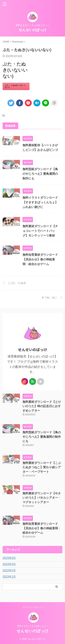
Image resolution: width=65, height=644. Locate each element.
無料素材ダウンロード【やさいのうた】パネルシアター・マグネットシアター (42, 498)
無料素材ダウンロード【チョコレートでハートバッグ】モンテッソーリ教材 (40, 231)
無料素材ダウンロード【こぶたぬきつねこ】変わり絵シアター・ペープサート (42, 467)
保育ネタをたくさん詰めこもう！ (33, 626)
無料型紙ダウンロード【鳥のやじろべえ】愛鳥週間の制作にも (40, 174)
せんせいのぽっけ (33, 30)
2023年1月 (9, 577)
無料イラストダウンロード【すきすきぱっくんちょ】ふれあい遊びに (40, 202)
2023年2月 (9, 570)
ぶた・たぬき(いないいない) (15, 86)
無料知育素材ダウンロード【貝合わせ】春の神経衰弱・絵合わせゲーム (40, 259)
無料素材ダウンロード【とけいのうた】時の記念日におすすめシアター (42, 406)
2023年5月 (9, 558)
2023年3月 (9, 564)
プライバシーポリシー (33, 607)
